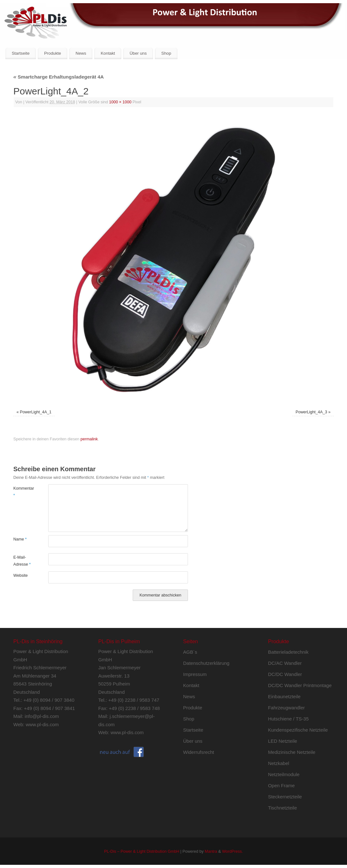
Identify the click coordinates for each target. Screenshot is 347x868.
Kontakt (108, 53)
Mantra (211, 851)
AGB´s (190, 652)
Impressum (195, 674)
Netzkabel (279, 763)
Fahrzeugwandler (286, 708)
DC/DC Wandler (285, 674)
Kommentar (22, 492)
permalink (89, 439)
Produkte (53, 53)
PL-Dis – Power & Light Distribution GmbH (142, 851)
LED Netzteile (283, 741)
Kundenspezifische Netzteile (298, 730)
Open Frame (281, 785)
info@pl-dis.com (42, 716)
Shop (166, 53)
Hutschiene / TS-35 (288, 719)
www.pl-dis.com (42, 724)
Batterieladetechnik (288, 652)
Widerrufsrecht (199, 752)
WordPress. (232, 851)
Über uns (138, 53)
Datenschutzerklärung (206, 663)
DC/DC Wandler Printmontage (300, 685)
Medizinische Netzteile (292, 752)
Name (20, 539)
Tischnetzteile (282, 808)
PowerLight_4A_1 (36, 412)
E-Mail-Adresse (22, 561)
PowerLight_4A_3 (311, 412)
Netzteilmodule (284, 774)
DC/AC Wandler (285, 663)
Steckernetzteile (285, 797)
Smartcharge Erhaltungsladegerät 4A (59, 77)
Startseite (21, 53)
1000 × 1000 (120, 102)
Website (20, 575)
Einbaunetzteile (284, 696)
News (81, 53)
